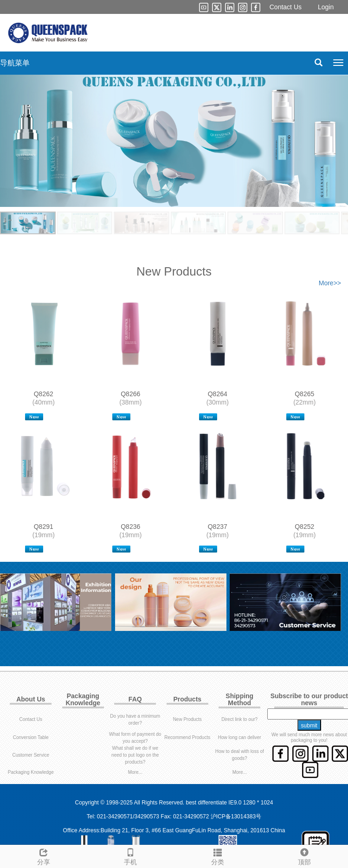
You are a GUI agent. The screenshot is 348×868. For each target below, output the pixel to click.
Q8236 (130, 527)
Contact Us (286, 7)
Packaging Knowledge (31, 772)
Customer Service (31, 755)
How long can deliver (240, 737)
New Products (187, 719)
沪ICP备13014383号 (236, 817)
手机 (131, 855)
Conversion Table (31, 737)
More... (135, 772)
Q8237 (218, 527)
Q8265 (304, 394)
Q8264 (218, 394)
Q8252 (304, 527)
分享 (44, 855)
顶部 (305, 855)
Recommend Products (187, 737)
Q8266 (130, 394)
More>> (330, 283)
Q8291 (44, 527)
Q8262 (44, 394)
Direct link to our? (239, 719)
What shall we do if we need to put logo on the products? (135, 755)
